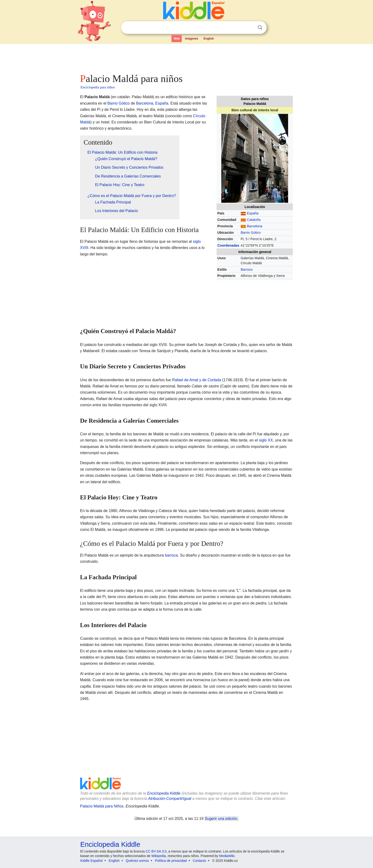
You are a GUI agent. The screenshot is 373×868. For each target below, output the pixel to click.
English (209, 39)
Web (177, 39)
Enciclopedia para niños (98, 87)
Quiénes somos (137, 861)
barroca (171, 555)
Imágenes (192, 39)
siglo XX (266, 440)
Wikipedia (159, 856)
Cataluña (254, 220)
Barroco (247, 269)
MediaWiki (227, 856)
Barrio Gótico (251, 233)
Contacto (199, 861)
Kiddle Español (91, 861)
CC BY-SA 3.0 (156, 851)
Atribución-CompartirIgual (170, 799)
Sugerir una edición (221, 819)
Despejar (250, 28)
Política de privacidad (171, 861)
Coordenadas (228, 245)
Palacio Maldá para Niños (102, 806)
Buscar (260, 28)
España (253, 213)
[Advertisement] (186, 57)
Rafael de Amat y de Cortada (197, 380)
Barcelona (255, 226)
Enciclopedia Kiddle (164, 793)
